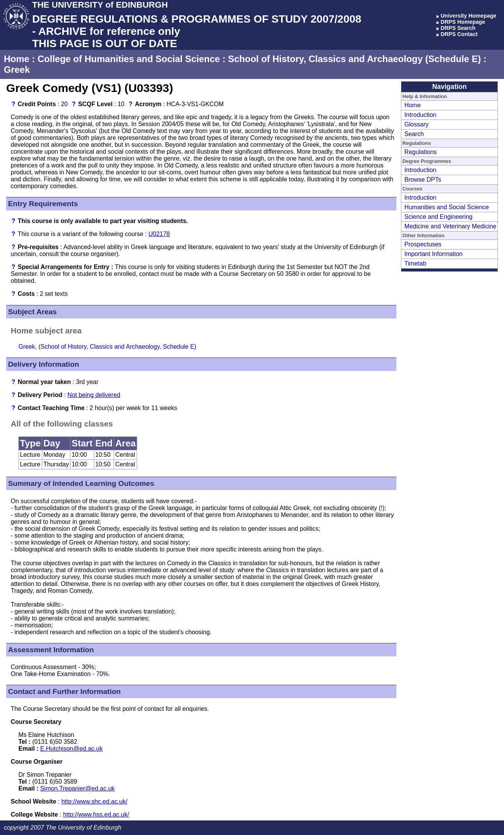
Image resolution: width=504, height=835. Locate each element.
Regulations (421, 152)
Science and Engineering (439, 217)
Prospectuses (423, 244)
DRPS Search (458, 28)
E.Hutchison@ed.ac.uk (71, 749)
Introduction (421, 115)
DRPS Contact (459, 34)
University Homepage (468, 16)
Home (17, 59)
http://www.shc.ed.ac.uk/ (94, 801)
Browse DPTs (423, 180)
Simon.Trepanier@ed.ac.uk (77, 788)
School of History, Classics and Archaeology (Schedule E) (354, 59)
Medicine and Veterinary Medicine (450, 226)
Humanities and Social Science (447, 207)
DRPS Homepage (463, 22)
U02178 (159, 234)
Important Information (434, 254)
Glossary (416, 124)
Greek (17, 70)
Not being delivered (94, 395)
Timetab (415, 263)
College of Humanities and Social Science (129, 59)
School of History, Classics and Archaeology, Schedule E (117, 347)
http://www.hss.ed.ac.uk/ (96, 814)
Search (414, 134)
